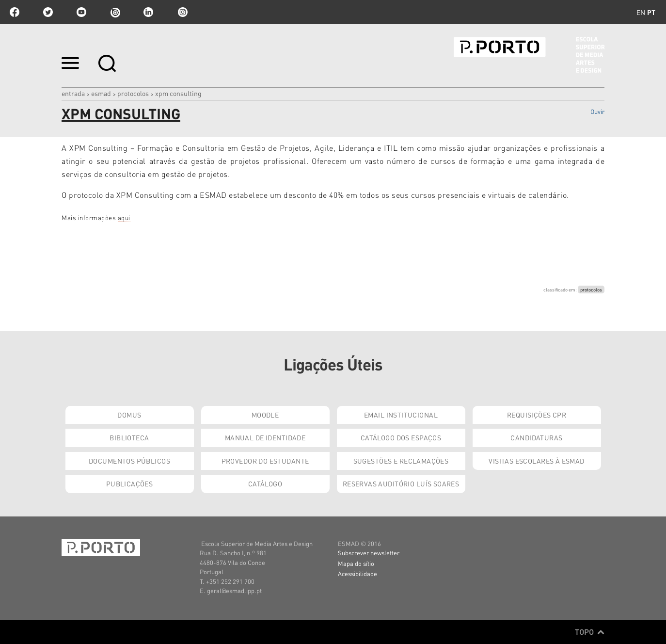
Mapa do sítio (356, 563)
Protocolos (133, 93)
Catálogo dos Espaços (401, 437)
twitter (48, 12)
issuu (115, 12)
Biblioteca (129, 437)
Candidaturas (536, 437)
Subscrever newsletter (369, 553)
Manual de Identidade (265, 437)
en (641, 12)
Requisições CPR (537, 415)
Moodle (265, 415)
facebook (15, 12)
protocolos (591, 290)
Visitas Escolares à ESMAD (537, 461)
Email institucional (401, 415)
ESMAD (101, 93)
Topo (590, 632)
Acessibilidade (357, 573)
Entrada (73, 93)
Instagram (182, 12)
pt (651, 12)
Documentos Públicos (129, 461)
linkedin (148, 12)
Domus (129, 415)
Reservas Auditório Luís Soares (401, 483)
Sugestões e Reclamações (401, 461)
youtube (81, 12)
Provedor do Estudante (265, 461)
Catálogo (265, 483)
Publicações (130, 483)
